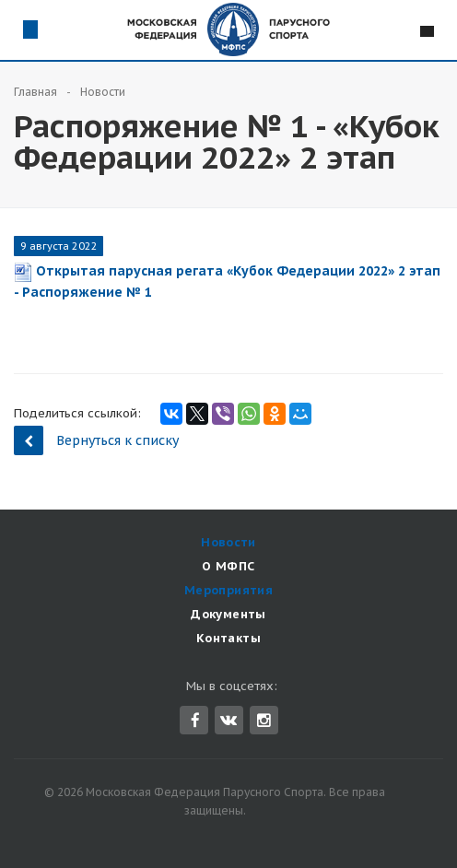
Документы (228, 614)
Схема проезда (30, 29)
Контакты (228, 638)
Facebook (195, 720)
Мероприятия (228, 590)
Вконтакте (228, 719)
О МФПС (228, 566)
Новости (228, 542)
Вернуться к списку (96, 440)
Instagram (264, 720)
